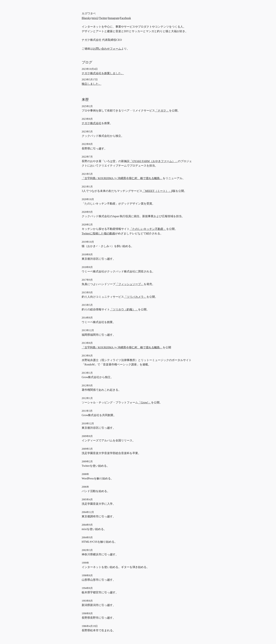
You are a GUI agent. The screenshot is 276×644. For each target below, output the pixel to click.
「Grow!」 (145, 402)
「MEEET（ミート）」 (157, 191)
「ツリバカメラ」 (135, 297)
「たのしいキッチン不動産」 (148, 229)
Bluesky (86, 18)
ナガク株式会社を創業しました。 (103, 73)
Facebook (126, 18)
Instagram (114, 18)
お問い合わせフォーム (107, 49)
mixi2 (95, 18)
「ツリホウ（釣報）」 (124, 309)
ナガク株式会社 (92, 123)
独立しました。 (92, 84)
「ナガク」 (162, 111)
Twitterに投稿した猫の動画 (98, 233)
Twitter (103, 18)
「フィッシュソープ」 (130, 284)
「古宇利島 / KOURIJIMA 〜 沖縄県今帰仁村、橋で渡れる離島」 (122, 178)
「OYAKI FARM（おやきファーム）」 (154, 161)
